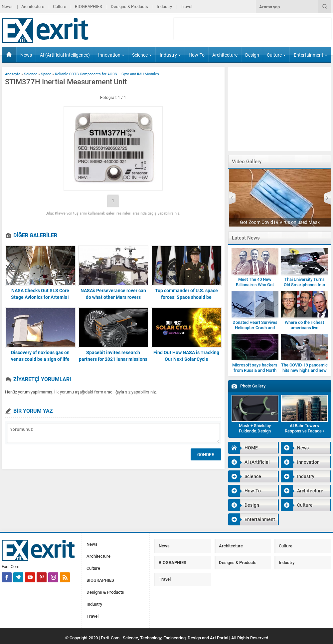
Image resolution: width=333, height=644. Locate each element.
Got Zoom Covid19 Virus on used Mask (280, 222)
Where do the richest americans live (304, 325)
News (7, 6)
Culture (60, 6)
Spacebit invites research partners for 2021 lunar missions (113, 356)
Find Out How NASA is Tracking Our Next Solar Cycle (186, 356)
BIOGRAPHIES (88, 6)
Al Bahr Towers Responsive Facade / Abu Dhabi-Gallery (305, 431)
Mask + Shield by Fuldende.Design (255, 428)
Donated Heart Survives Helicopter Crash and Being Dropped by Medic (255, 328)
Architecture (33, 6)
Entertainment (311, 55)
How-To (197, 55)
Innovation (111, 55)
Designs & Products (129, 6)
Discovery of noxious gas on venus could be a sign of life (40, 356)
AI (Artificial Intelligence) (65, 55)
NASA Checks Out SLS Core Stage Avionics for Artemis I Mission (40, 297)
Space (46, 74)
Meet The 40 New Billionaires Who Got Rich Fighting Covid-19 (255, 285)
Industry (164, 6)
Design (252, 55)
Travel (186, 6)
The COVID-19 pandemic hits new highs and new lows (304, 370)
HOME (9, 54)
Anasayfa (13, 74)
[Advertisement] (252, 29)
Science (142, 55)
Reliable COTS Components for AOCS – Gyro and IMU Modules (107, 74)
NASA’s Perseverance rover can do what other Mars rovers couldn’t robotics (113, 297)
